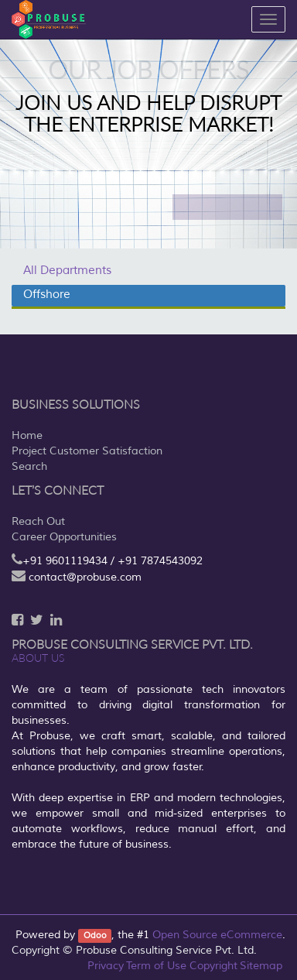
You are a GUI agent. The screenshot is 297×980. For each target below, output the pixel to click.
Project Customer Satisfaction (87, 451)
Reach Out (38, 521)
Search (29, 466)
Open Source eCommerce (217, 935)
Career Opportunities (64, 537)
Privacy (106, 966)
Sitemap (261, 966)
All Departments (67, 271)
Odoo (95, 935)
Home (27, 435)
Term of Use (156, 966)
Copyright (213, 966)
